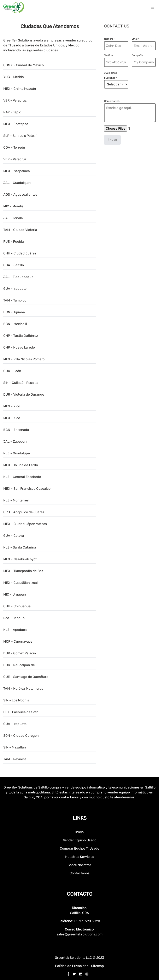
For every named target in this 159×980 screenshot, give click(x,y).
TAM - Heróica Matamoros (23, 689)
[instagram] (87, 974)
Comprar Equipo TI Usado (79, 848)
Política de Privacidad (72, 966)
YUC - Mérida (14, 77)
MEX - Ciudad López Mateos (25, 524)
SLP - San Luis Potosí (20, 136)
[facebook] (68, 974)
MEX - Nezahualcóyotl (20, 559)
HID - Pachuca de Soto (21, 712)
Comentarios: (112, 101)
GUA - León (12, 371)
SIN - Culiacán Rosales (21, 383)
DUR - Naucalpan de (19, 665)
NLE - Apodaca (15, 630)
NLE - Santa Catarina (20, 547)
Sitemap (98, 966)
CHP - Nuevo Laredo (19, 347)
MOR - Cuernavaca (18, 641)
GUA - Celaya (14, 536)
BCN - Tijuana (14, 312)
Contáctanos (79, 873)
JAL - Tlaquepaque (18, 277)
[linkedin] (81, 974)
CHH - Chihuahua (17, 606)
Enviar (112, 140)
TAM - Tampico (15, 300)
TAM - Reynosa (15, 759)
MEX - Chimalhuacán (20, 89)
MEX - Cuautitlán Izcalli (21, 583)
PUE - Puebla (14, 242)
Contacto (80, 894)
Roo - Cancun (14, 618)
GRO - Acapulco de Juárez (24, 512)
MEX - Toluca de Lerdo (21, 465)
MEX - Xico (12, 406)
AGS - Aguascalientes (20, 194)
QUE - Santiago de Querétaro (26, 677)
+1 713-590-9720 (87, 921)
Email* (135, 39)
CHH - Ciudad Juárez (20, 253)
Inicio (79, 832)
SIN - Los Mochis (16, 700)
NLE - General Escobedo (22, 477)
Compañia (138, 55)
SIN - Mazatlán (15, 747)
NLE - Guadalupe (17, 453)
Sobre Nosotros (79, 865)
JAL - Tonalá (13, 218)
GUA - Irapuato (15, 289)
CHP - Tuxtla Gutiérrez (21, 336)
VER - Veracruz (15, 100)
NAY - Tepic (12, 112)
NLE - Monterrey (16, 500)
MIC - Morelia (13, 206)
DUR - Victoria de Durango (24, 394)
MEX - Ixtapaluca (17, 171)
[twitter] (74, 974)
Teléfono (109, 55)
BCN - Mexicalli (15, 324)
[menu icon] (152, 7)
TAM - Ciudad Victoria (20, 230)
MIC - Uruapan (15, 594)
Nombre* (109, 39)
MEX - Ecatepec (16, 124)
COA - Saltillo (14, 265)
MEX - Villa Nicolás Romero (24, 359)
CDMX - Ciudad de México (23, 65)
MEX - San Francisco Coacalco (27, 489)
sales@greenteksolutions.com (79, 934)
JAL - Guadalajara (17, 183)
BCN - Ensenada (16, 430)
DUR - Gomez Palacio (20, 653)
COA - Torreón (14, 147)
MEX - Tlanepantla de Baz (23, 571)
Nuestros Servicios (80, 857)
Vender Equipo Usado (80, 840)
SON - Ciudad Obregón (21, 736)
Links (80, 818)
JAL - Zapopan (15, 442)
